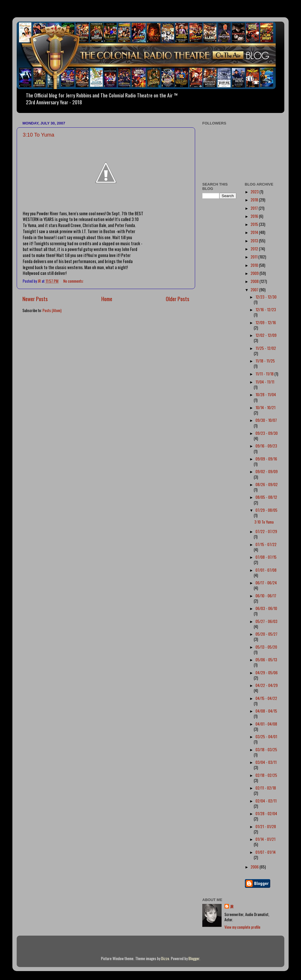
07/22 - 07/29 (266, 531)
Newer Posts (35, 299)
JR (232, 907)
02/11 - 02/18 (266, 788)
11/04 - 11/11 (265, 382)
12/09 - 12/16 (266, 322)
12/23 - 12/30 (266, 297)
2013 (255, 241)
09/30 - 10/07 (266, 420)
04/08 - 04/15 (266, 711)
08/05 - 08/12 (266, 497)
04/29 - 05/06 (267, 673)
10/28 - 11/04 (266, 394)
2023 (255, 192)
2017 (255, 208)
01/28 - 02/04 (266, 813)
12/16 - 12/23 (266, 309)
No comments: (74, 281)
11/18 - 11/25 (265, 361)
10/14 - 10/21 (265, 407)
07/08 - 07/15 (266, 557)
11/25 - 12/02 (266, 348)
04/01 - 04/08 (266, 724)
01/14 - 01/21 (265, 839)
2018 (255, 200)
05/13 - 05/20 (266, 647)
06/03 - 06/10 (266, 608)
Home (107, 299)
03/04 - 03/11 (266, 762)
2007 (255, 290)
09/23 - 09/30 (267, 433)
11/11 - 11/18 (265, 374)
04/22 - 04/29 (267, 685)
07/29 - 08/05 (266, 510)
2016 (255, 216)
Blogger (194, 958)
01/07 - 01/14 (266, 852)
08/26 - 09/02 (267, 484)
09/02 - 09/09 (267, 471)
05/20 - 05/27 (266, 634)
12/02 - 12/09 (266, 335)
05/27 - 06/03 (266, 621)
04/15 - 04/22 (266, 698)
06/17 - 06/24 (266, 583)
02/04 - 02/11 (266, 801)
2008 (255, 281)
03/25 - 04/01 (266, 737)
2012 (255, 249)
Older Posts (178, 299)
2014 (255, 232)
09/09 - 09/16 (266, 459)
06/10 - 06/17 (266, 596)
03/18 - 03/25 (266, 749)
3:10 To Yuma (38, 135)
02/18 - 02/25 (266, 775)
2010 (255, 265)
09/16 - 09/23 (266, 446)
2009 (255, 273)
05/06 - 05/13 (266, 660)
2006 (255, 867)
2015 (255, 224)
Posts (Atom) (52, 310)
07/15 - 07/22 (266, 544)
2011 (255, 257)
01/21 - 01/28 (266, 826)
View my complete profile (242, 927)
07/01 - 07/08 (266, 570)
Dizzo (165, 958)
